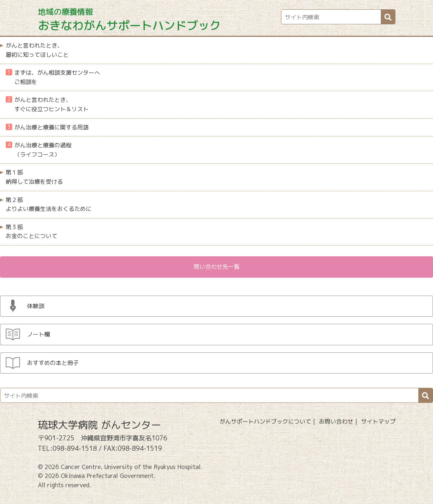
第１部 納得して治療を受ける (34, 177)
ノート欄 (39, 334)
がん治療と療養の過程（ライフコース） (39, 150)
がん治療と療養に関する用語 (47, 127)
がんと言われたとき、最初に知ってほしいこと (37, 50)
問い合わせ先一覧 (217, 267)
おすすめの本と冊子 (53, 363)
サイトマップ (378, 421)
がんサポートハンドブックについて (265, 421)
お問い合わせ (336, 421)
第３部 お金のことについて (31, 232)
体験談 (36, 306)
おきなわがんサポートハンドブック (129, 20)
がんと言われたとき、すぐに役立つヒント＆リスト (47, 104)
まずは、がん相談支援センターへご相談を (53, 77)
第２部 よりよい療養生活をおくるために (49, 204)
